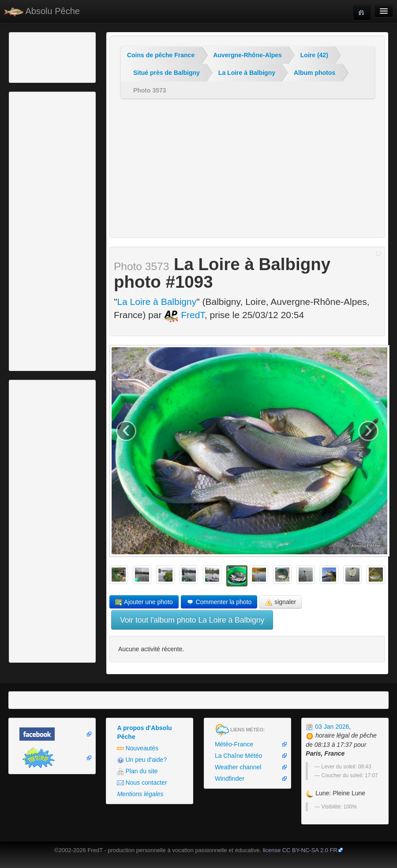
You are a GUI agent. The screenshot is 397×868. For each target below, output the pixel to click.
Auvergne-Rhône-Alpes (247, 55)
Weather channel (238, 767)
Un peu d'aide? (142, 760)
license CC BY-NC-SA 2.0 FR (300, 850)
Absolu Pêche (42, 11)
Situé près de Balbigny (167, 73)
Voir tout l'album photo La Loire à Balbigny (192, 620)
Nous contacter (142, 783)
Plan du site (137, 771)
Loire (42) (314, 55)
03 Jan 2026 (327, 727)
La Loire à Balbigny (247, 73)
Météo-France (234, 744)
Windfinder (230, 779)
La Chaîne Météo (238, 756)
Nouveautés (138, 748)
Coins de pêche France (161, 55)
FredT (184, 315)
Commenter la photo (219, 602)
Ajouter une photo (144, 602)
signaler (281, 602)
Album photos (315, 73)
